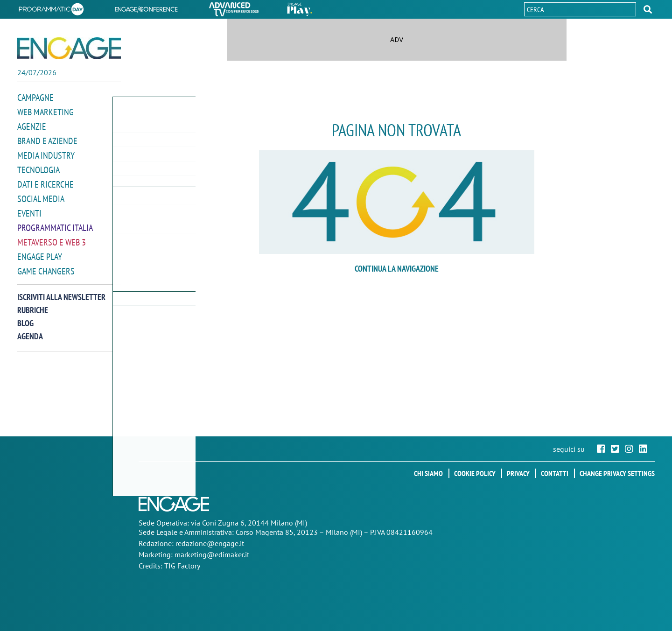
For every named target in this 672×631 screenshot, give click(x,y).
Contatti (555, 473)
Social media (39, 195)
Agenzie (30, 125)
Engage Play (38, 251)
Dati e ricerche (43, 181)
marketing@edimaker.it (212, 554)
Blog (25, 317)
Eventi (28, 209)
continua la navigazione (397, 269)
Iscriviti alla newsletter (61, 291)
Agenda (30, 330)
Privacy (518, 473)
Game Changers (44, 265)
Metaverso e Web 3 (50, 237)
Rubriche (33, 304)
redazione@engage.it (210, 543)
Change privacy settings (617, 473)
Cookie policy (475, 473)
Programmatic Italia (53, 223)
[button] (648, 9)
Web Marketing (44, 111)
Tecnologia (37, 167)
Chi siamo (428, 473)
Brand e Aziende (45, 139)
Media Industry (44, 153)
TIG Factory (182, 566)
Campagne (35, 97)
